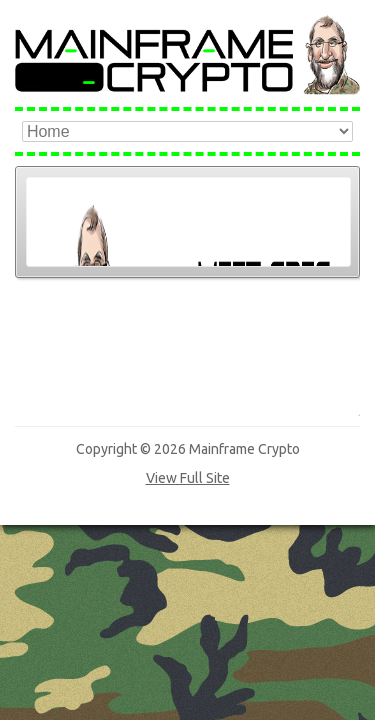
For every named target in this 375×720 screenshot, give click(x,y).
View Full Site (188, 340)
